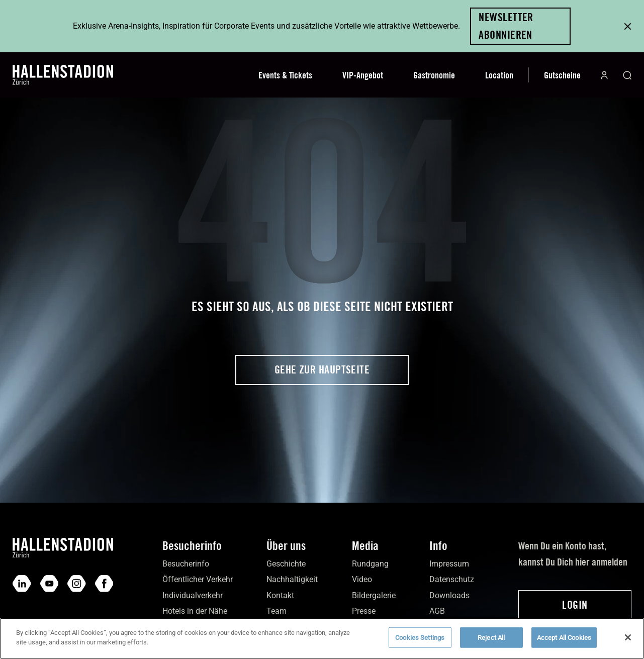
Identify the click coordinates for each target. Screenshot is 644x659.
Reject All (491, 643)
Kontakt (280, 595)
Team (277, 611)
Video (362, 579)
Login (575, 605)
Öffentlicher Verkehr (198, 579)
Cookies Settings (420, 643)
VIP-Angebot (363, 75)
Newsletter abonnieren (506, 26)
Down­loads (449, 595)
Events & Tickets (285, 75)
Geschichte (286, 564)
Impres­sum (449, 564)
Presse (364, 611)
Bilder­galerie (374, 595)
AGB (437, 611)
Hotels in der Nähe (195, 611)
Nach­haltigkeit (292, 579)
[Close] (628, 643)
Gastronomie (434, 75)
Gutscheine (562, 75)
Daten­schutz (452, 579)
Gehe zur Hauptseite (322, 369)
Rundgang (370, 564)
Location (499, 75)
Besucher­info (186, 564)
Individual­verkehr (193, 595)
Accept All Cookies (564, 643)
